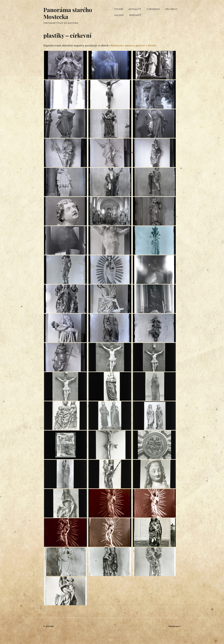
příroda (50, 626)
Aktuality (135, 9)
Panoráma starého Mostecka (68, 13)
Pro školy (171, 9)
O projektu (153, 9)
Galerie (119, 15)
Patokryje (173, 626)
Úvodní (119, 9)
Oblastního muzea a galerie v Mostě (133, 45)
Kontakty (135, 15)
